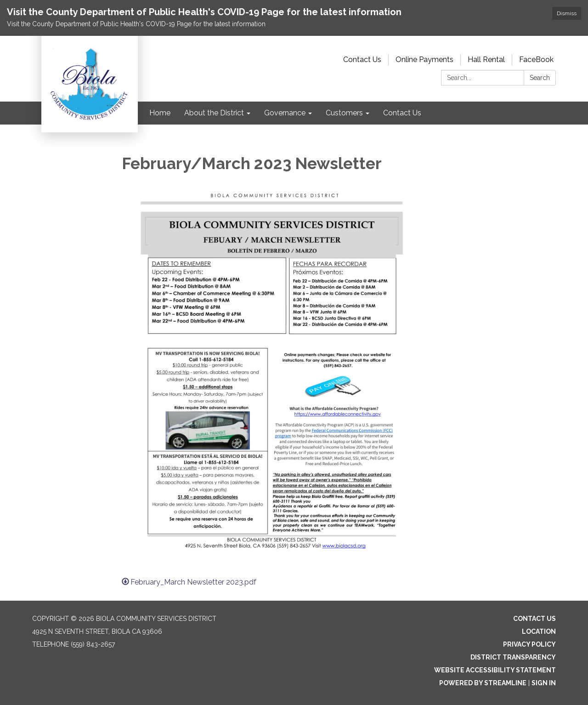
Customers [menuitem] (344, 113)
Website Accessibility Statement (495, 670)
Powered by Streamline (483, 683)
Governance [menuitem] (285, 113)
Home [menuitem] (160, 113)
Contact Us (362, 60)
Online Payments (424, 60)
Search (540, 78)
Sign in (544, 683)
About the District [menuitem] (214, 113)
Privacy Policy (529, 644)
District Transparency (513, 657)
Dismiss (567, 13)
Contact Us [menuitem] (402, 113)
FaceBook (536, 60)
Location (539, 631)
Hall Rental (486, 60)
